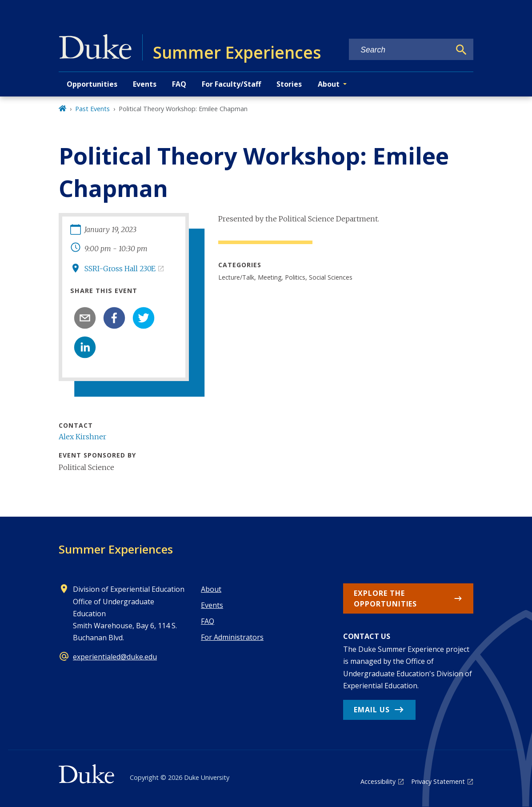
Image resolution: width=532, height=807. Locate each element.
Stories (289, 84)
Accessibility (378, 781)
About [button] (329, 84)
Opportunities (92, 84)
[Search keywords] (400, 50)
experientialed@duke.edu (115, 657)
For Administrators (232, 637)
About (211, 589)
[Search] (461, 50)
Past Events (92, 109)
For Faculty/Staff (231, 84)
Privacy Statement (438, 781)
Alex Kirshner (82, 437)
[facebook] (114, 318)
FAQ (179, 84)
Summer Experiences (116, 549)
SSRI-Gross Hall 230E (120, 269)
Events (145, 84)
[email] (85, 318)
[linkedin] (85, 347)
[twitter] (144, 318)
